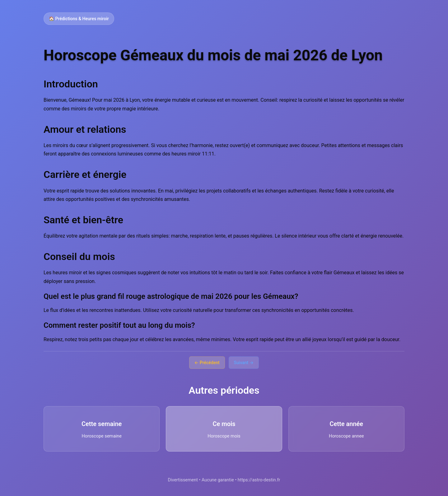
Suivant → (244, 363)
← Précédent (207, 363)
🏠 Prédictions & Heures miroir (79, 19)
